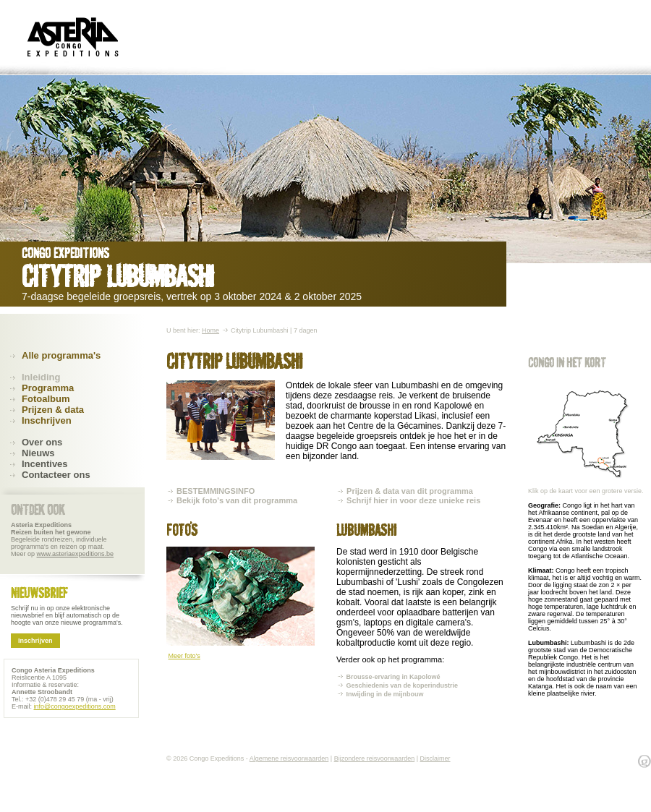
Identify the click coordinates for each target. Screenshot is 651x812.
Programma (48, 388)
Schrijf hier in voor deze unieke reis (413, 500)
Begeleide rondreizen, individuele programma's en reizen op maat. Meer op (62, 539)
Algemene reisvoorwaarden (289, 758)
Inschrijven (47, 420)
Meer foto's (184, 656)
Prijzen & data (53, 410)
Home (210, 330)
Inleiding (41, 377)
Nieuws (38, 453)
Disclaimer (435, 758)
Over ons (42, 442)
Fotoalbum (46, 399)
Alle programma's (61, 355)
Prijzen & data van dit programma (410, 491)
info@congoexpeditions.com (75, 706)
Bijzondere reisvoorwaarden (375, 758)
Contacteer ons (56, 475)
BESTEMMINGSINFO (216, 491)
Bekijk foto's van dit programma (237, 500)
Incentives (45, 464)
